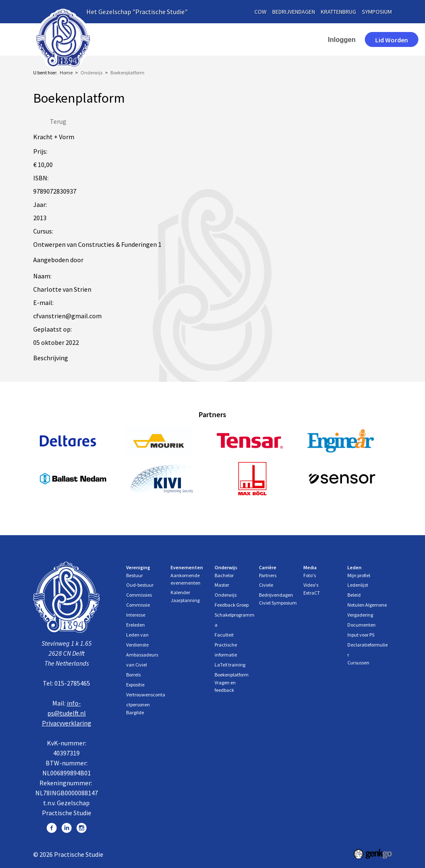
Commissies (139, 595)
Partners (268, 575)
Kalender (180, 592)
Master (222, 585)
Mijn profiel (359, 575)
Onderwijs (92, 73)
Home (134, 39)
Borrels (133, 675)
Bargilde (135, 712)
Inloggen (315, 40)
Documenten (361, 625)
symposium (377, 12)
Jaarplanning (185, 600)
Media (310, 567)
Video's (311, 585)
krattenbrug (338, 12)
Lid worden (365, 40)
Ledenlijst (358, 585)
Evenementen (228, 39)
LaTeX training (230, 665)
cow (260, 12)
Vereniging (171, 39)
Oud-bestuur (140, 585)
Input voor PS (361, 635)
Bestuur (134, 575)
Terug (58, 121)
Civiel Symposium (278, 603)
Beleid (354, 595)
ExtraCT (312, 593)
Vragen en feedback (225, 686)
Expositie (135, 685)
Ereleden (136, 625)
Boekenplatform (127, 73)
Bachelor (224, 575)
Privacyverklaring (67, 723)
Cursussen (358, 663)
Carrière (268, 567)
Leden (354, 567)
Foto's (310, 575)
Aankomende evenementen (186, 579)
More (278, 39)
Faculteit (224, 635)
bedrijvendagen (294, 12)
